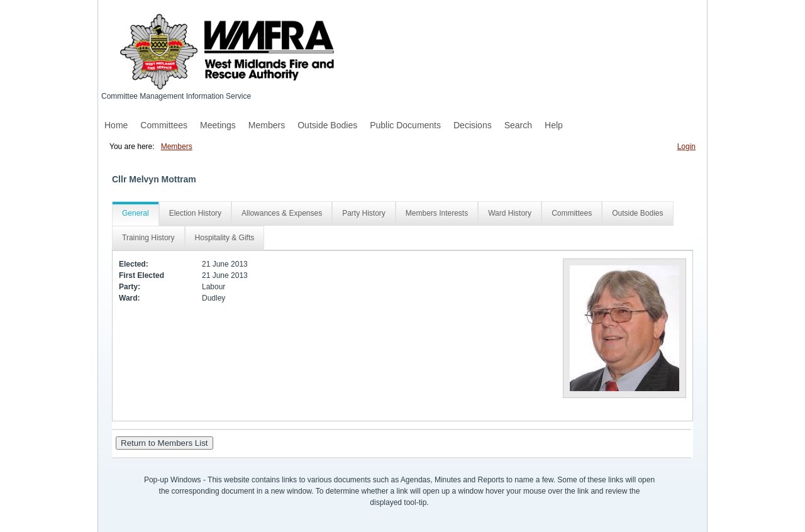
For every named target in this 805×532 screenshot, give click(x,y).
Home (116, 125)
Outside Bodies (327, 125)
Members (267, 125)
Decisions (473, 125)
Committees (164, 125)
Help (554, 125)
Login (686, 147)
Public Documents (405, 125)
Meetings (218, 125)
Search (518, 125)
